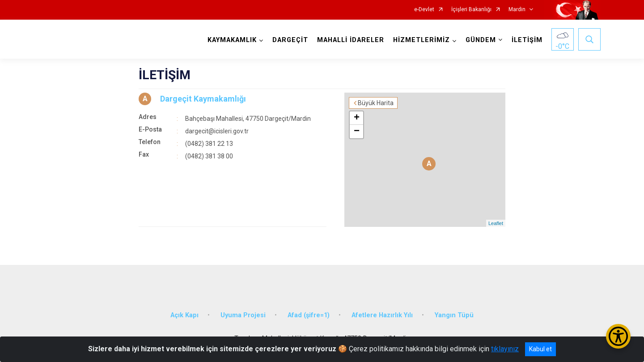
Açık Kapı (184, 315)
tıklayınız (505, 349)
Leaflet (496, 223)
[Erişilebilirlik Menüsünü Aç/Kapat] (618, 336)
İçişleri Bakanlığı (471, 10)
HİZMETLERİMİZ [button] (422, 40)
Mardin (517, 10)
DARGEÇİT (290, 40)
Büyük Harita (376, 103)
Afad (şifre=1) (309, 315)
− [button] (357, 132)
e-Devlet (424, 10)
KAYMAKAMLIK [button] (232, 40)
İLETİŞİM (527, 40)
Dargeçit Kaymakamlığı (203, 99)
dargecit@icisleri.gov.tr (217, 131)
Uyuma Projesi (243, 315)
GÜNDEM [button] (481, 40)
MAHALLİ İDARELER (351, 40)
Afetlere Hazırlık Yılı (382, 315)
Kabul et (540, 349)
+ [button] (357, 118)
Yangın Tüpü (454, 315)
